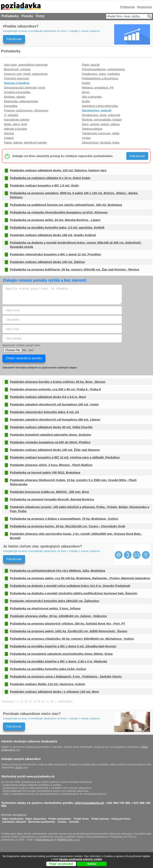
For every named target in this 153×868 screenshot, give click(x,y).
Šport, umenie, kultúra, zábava (101, 124)
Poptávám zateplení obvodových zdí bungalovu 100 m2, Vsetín (54, 404)
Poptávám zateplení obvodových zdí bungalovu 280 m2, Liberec (55, 419)
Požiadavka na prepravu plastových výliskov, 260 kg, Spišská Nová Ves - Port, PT (68, 623)
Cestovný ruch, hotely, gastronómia (26, 74)
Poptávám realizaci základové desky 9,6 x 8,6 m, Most (48, 397)
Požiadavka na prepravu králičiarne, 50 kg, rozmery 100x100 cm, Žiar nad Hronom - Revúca (75, 269)
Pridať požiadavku (60, 818)
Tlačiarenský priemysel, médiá (101, 133)
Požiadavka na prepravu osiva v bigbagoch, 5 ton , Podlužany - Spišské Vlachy (66, 676)
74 (34, 701)
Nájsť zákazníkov (36, 818)
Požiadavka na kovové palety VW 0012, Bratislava (45, 472)
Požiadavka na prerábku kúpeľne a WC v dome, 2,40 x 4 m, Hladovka (59, 661)
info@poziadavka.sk (89, 803)
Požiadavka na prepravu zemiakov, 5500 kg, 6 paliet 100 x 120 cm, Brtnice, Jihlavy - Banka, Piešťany (74, 195)
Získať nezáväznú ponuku (24, 358)
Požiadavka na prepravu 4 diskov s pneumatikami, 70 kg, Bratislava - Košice (64, 519)
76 (43, 701)
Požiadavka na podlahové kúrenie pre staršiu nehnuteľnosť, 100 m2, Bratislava (66, 205)
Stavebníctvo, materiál (97, 110)
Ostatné (9, 138)
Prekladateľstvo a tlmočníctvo (100, 78)
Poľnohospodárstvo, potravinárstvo (103, 69)
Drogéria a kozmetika (17, 92)
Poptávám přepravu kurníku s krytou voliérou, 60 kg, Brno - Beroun (58, 382)
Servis (86, 92)
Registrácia (145, 7)
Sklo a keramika (92, 97)
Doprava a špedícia (17, 83)
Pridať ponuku (100, 818)
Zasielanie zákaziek (14, 821)
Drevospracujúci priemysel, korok (25, 88)
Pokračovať (14, 39)
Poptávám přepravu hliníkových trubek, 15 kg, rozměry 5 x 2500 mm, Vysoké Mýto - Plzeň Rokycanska (73, 482)
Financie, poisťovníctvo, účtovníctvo (26, 110)
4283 (61, 701)
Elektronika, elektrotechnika (21, 101)
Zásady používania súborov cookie (81, 859)
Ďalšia (69, 701)
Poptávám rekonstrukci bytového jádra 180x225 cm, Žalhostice (55, 601)
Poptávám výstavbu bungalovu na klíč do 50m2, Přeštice (50, 442)
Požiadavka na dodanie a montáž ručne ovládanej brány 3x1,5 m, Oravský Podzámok (70, 586)
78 (52, 701)
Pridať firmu (81, 818)
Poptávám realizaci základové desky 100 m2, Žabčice (48, 262)
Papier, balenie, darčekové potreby (25, 143)
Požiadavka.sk (44, 840)
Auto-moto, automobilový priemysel (26, 65)
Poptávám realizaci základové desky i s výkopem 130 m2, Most (54, 692)
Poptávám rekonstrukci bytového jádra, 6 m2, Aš (44, 412)
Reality (86, 83)
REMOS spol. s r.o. (69, 840)
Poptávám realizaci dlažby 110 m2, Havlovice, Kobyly (48, 684)
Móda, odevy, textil (16, 124)
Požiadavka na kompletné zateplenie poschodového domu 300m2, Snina (61, 654)
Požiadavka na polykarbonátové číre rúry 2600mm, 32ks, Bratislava (58, 571)
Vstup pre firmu (121, 818)
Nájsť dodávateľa (13, 818)
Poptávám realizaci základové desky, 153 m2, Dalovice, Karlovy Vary (58, 170)
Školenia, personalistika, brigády (102, 120)
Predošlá (7, 701)
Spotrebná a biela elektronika (100, 106)
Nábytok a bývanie (15, 129)
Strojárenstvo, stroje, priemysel (101, 115)
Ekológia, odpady (15, 97)
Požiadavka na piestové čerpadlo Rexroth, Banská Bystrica (52, 499)
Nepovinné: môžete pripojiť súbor (21, 345)
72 (26, 701)
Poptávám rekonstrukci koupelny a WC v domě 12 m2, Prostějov (56, 254)
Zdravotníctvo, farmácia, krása (101, 143)
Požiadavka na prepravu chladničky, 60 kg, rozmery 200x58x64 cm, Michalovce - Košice (72, 639)
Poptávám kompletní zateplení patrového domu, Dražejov (51, 435)
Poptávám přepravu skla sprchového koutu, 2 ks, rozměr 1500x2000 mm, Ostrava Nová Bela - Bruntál (76, 536)
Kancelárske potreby (17, 120)
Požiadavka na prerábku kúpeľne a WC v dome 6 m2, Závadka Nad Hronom (63, 646)
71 (22, 701)
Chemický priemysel (16, 78)
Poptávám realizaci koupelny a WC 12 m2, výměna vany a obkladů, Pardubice (65, 457)
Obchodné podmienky (42, 821)
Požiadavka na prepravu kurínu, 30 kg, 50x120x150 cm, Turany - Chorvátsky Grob (68, 526)
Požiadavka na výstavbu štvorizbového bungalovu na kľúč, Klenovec (59, 212)
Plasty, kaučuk (91, 65)
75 (39, 701)
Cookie (62, 821)
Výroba (86, 138)
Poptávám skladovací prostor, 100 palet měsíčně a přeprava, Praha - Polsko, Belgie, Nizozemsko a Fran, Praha (80, 509)
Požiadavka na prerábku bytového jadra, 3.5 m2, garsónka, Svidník (57, 227)
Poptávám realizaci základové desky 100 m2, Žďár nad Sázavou (55, 450)
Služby (86, 101)
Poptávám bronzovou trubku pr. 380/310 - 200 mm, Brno (50, 492)
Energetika (11, 106)
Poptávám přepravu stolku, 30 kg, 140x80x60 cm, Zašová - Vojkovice (58, 616)
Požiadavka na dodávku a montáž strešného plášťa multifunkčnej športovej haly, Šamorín (74, 593)
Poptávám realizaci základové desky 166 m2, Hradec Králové (53, 235)
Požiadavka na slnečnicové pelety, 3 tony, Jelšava (45, 608)
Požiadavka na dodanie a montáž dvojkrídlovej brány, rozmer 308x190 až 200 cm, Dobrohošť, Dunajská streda (76, 245)
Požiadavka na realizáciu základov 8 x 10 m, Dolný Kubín (50, 178)
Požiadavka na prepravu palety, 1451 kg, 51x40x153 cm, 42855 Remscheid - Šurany (69, 631)
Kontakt (74, 821)
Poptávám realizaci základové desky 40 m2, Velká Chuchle (51, 427)
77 (47, 701)
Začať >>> (22, 767)
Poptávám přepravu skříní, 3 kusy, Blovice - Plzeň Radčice (51, 465)
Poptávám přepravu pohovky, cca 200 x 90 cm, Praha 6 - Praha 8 (55, 389)
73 (30, 701)
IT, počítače (11, 115)
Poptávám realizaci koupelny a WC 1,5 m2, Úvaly (44, 185)
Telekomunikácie (92, 129)
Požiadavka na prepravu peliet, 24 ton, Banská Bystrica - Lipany (55, 220)
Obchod (9, 133)
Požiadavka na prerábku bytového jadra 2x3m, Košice (48, 669)
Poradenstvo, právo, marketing (101, 74)
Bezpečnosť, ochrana (17, 69)
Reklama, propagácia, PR (98, 88)
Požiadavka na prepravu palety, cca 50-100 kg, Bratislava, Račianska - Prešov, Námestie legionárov (80, 578)
